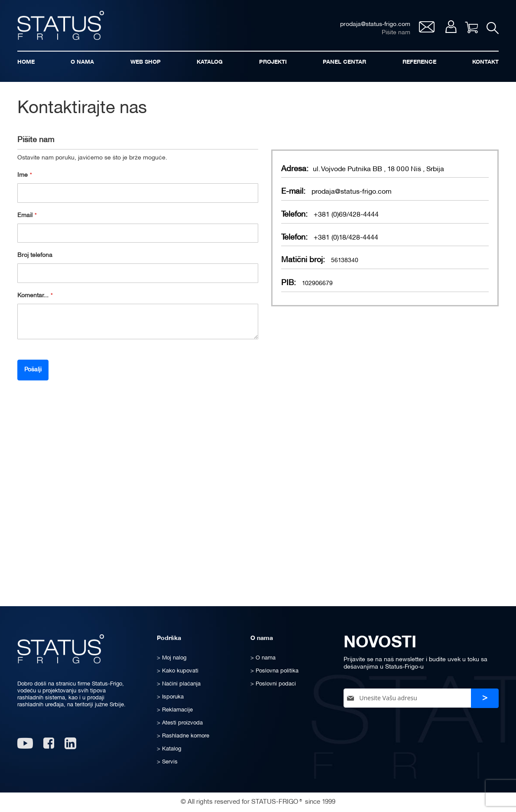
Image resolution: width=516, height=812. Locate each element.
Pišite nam (396, 33)
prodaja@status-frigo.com (352, 192)
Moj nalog (451, 27)
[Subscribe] (485, 698)
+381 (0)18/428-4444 (346, 238)
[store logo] (61, 25)
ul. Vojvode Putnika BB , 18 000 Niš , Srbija (378, 169)
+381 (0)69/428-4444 (346, 215)
